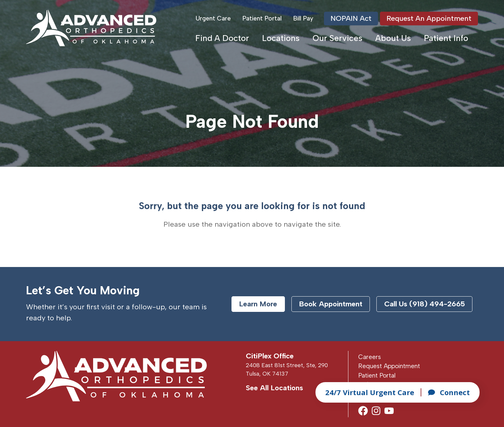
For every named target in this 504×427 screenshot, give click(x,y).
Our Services (337, 38)
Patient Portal (262, 18)
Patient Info (446, 38)
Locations (281, 38)
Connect (449, 392)
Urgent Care (213, 18)
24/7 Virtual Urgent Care (370, 392)
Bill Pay (303, 18)
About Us (393, 38)
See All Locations (274, 388)
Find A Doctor (222, 38)
